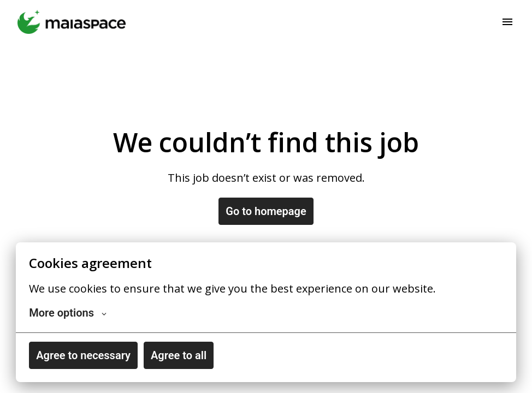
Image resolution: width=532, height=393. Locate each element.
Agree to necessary (83, 355)
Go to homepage (266, 211)
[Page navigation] (507, 22)
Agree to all (179, 355)
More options (68, 313)
